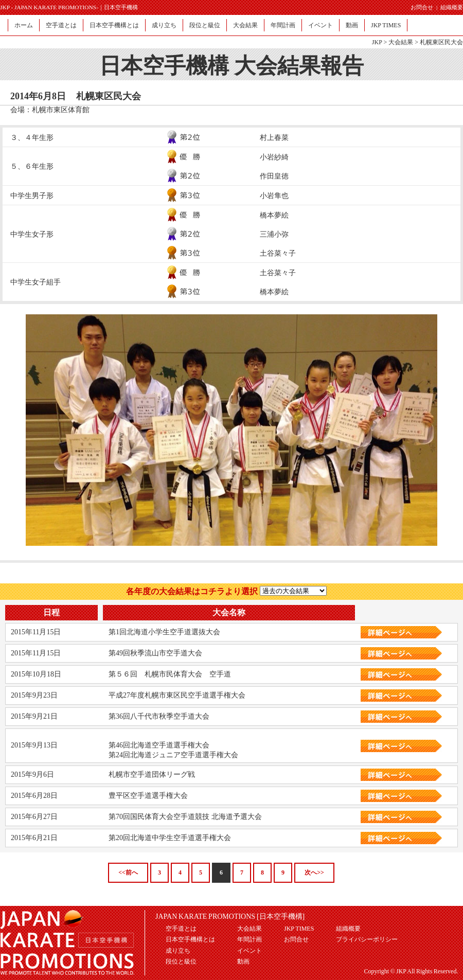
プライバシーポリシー (367, 939)
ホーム (24, 25)
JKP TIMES (386, 25)
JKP (377, 42)
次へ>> (314, 872)
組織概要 (452, 7)
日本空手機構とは (114, 25)
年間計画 (283, 25)
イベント (320, 25)
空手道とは (61, 25)
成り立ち (164, 25)
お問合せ (422, 7)
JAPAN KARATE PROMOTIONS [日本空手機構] (230, 916)
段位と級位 (205, 25)
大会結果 (245, 25)
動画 (352, 25)
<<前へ (128, 872)
